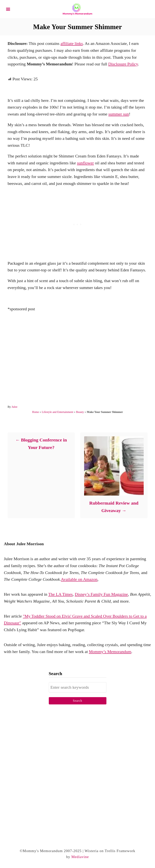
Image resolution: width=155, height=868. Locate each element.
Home (36, 412)
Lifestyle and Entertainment (57, 412)
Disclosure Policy (123, 64)
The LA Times (60, 594)
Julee (14, 407)
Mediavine (80, 857)
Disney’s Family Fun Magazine (101, 594)
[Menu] (8, 9)
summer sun (119, 114)
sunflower (85, 163)
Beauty (80, 412)
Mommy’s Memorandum (110, 652)
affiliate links (72, 43)
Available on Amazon (79, 579)
